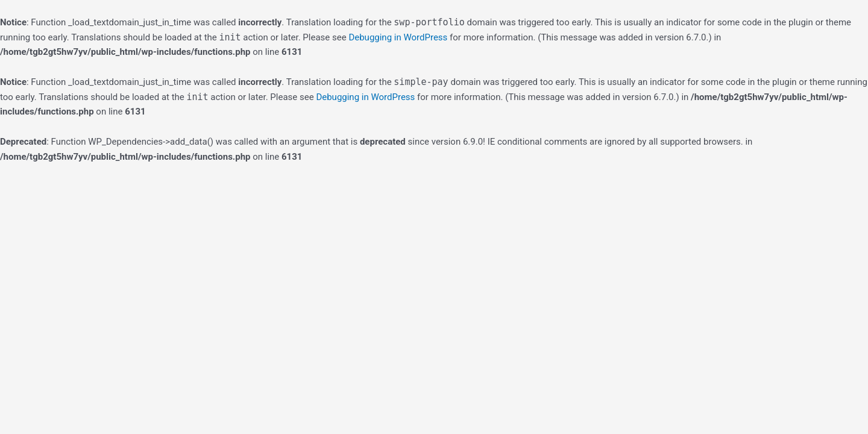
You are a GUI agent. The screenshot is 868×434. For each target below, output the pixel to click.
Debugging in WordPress (398, 37)
